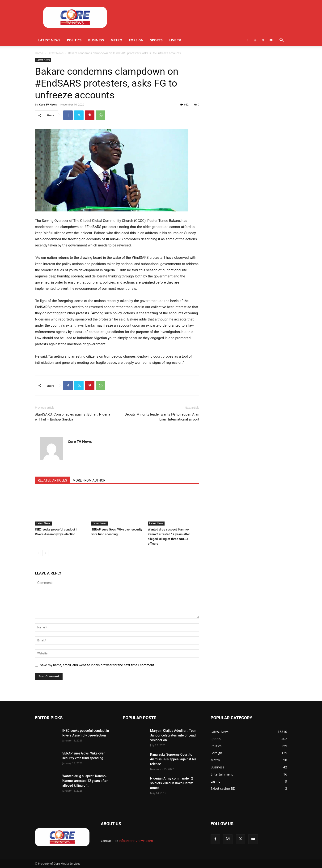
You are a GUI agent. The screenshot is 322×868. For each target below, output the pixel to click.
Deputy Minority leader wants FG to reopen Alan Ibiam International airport (162, 417)
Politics (74, 40)
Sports (156, 40)
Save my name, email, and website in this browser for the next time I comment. (97, 665)
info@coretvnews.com (136, 841)
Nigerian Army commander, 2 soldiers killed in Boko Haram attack (172, 783)
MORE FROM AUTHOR (89, 480)
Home (39, 53)
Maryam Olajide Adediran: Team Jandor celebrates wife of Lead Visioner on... (174, 735)
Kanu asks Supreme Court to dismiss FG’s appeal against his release (173, 759)
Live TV (175, 40)
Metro (116, 40)
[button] (281, 41)
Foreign (136, 40)
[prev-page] (38, 553)
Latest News (49, 40)
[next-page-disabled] (45, 553)
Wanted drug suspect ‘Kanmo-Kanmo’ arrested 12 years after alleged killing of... (85, 781)
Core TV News (48, 104)
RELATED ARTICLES (52, 480)
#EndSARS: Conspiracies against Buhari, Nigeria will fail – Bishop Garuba (73, 417)
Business (96, 40)
